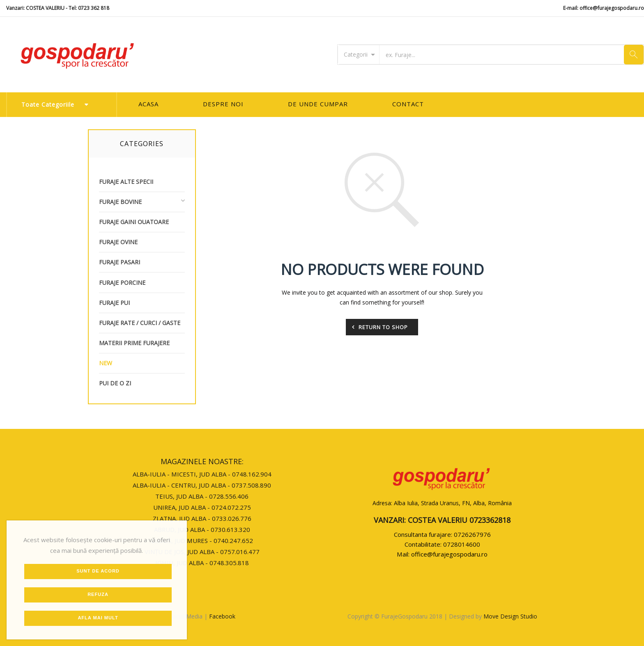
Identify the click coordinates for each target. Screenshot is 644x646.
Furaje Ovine (118, 242)
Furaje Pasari (120, 262)
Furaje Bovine (120, 202)
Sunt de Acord (98, 571)
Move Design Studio (510, 616)
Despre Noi (223, 104)
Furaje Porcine (122, 283)
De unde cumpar (318, 104)
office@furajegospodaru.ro (449, 554)
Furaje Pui (114, 303)
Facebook (222, 616)
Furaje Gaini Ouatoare (134, 222)
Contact (408, 104)
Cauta (634, 55)
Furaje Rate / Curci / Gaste (140, 323)
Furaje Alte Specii (126, 182)
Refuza (98, 594)
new (106, 363)
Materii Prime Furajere (134, 343)
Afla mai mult (98, 618)
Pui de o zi (115, 383)
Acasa (148, 104)
